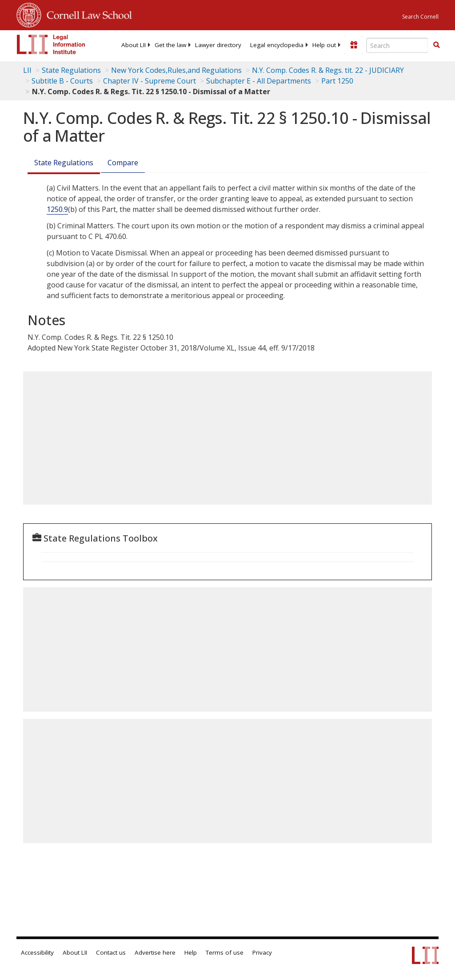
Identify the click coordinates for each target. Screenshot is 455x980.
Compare (123, 163)
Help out (324, 45)
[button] (436, 45)
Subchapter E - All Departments (259, 81)
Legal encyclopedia (277, 45)
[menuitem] (134, 45)
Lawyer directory (218, 45)
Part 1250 (337, 81)
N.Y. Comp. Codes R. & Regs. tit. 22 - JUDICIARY (328, 70)
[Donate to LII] (354, 45)
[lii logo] (51, 44)
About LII (134, 45)
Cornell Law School (87, 14)
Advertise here (155, 952)
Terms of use (225, 952)
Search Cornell (420, 17)
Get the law (170, 45)
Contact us (111, 952)
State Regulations (71, 70)
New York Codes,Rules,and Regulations (176, 70)
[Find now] (436, 45)
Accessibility (37, 952)
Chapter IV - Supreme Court (150, 81)
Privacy (262, 952)
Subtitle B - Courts (62, 81)
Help (191, 952)
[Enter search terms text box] (397, 45)
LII (27, 70)
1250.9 (57, 209)
